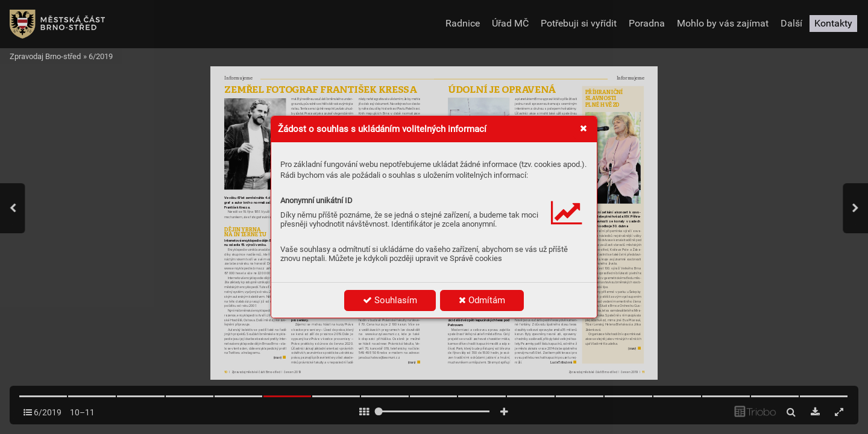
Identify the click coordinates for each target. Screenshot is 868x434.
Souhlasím (390, 300)
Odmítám (482, 300)
